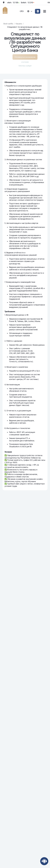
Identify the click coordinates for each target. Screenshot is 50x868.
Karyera (19, 24)
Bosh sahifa (8, 24)
